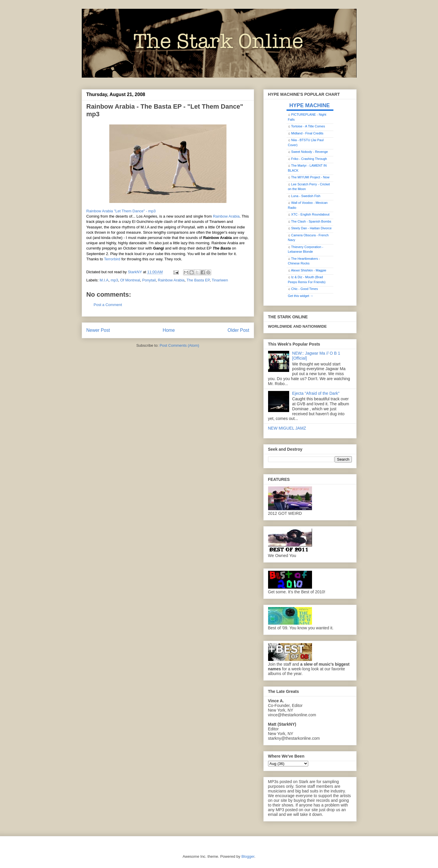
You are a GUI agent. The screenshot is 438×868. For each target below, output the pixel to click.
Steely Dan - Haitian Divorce (311, 228)
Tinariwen (220, 280)
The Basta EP (198, 280)
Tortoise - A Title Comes (308, 126)
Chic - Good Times (305, 289)
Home (169, 330)
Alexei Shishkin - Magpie (309, 270)
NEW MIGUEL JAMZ (287, 428)
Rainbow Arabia (226, 216)
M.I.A (104, 280)
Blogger (248, 856)
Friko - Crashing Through (309, 159)
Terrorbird (112, 259)
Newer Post (98, 330)
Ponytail (149, 280)
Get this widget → (301, 296)
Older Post (238, 330)
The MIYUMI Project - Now (310, 177)
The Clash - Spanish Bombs (311, 221)
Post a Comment (108, 305)
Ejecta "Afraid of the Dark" (316, 393)
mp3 (114, 280)
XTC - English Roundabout (310, 214)
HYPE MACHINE (310, 105)
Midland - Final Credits (307, 133)
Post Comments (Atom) (179, 345)
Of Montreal (130, 280)
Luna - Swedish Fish (306, 196)
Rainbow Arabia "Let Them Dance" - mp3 (121, 211)
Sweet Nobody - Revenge (310, 152)
